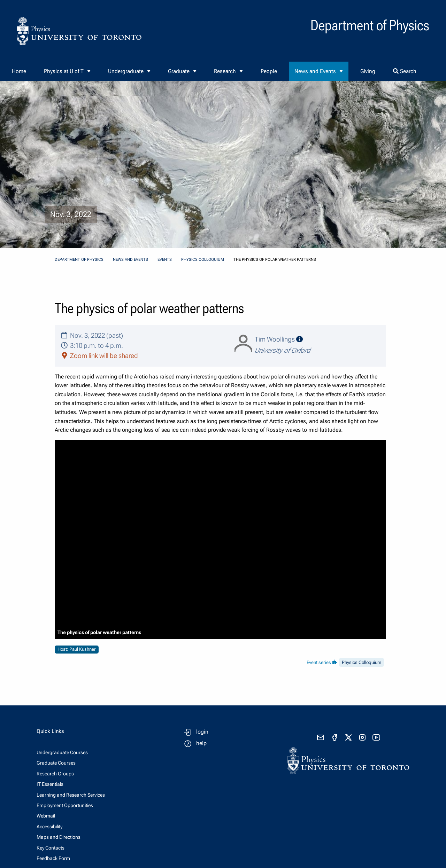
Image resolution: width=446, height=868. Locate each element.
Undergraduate (126, 71)
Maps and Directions (59, 837)
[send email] (321, 737)
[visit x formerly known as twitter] (348, 737)
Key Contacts (51, 848)
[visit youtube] (376, 737)
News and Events (315, 71)
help (201, 743)
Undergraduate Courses (62, 752)
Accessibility (49, 827)
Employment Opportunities (65, 805)
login (202, 732)
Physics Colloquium (203, 260)
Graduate (179, 71)
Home (19, 71)
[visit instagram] (362, 737)
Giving (368, 71)
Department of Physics (79, 260)
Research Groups (55, 774)
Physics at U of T (64, 71)
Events (165, 260)
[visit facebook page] (334, 737)
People (269, 71)
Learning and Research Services (71, 795)
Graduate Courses (56, 763)
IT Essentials (50, 784)
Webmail (46, 816)
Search (405, 71)
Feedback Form (53, 858)
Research (225, 71)
